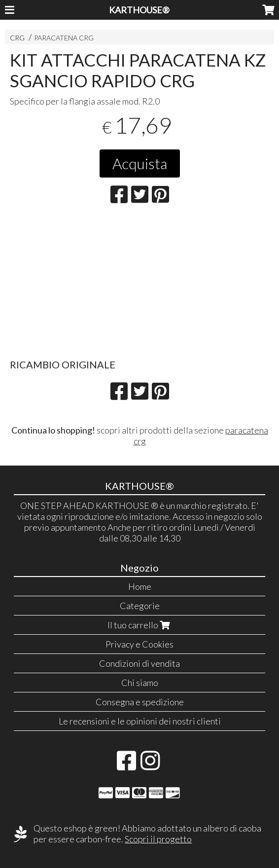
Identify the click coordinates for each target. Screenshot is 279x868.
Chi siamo (140, 683)
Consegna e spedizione (140, 702)
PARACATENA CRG (64, 38)
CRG (17, 38)
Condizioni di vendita (139, 663)
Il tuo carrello (140, 625)
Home (140, 586)
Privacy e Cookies (139, 644)
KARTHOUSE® (139, 10)
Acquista (140, 163)
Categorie (140, 606)
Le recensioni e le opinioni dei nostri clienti (140, 721)
